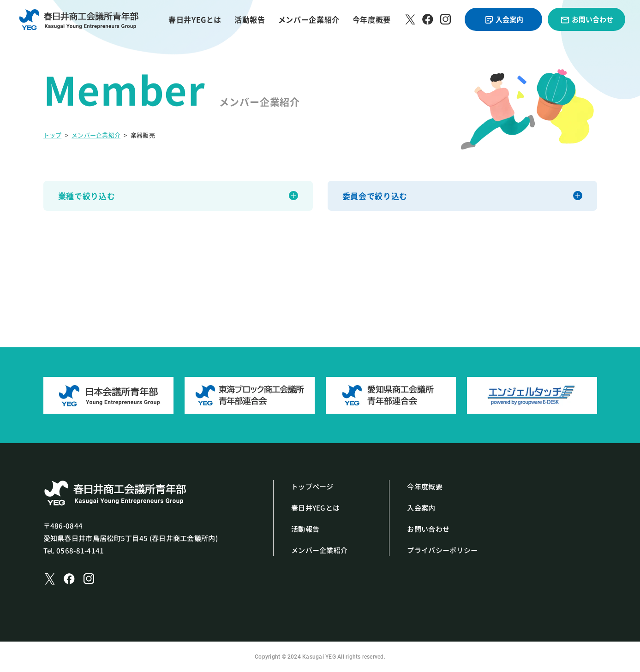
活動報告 (250, 19)
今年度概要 (372, 19)
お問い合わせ (587, 20)
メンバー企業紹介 (309, 19)
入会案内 (504, 20)
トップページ (312, 486)
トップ (53, 135)
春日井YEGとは (195, 19)
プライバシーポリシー (442, 550)
